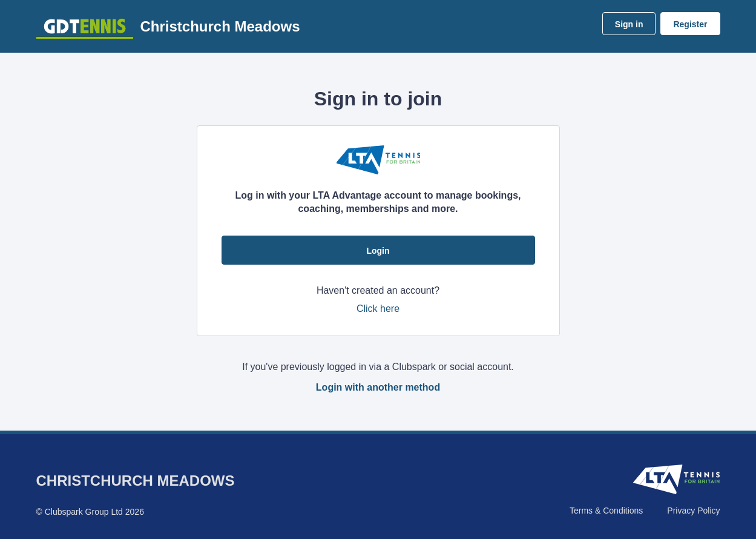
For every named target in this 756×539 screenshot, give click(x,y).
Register (690, 24)
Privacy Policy (693, 511)
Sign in (629, 24)
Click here (378, 309)
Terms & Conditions (606, 511)
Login (378, 251)
